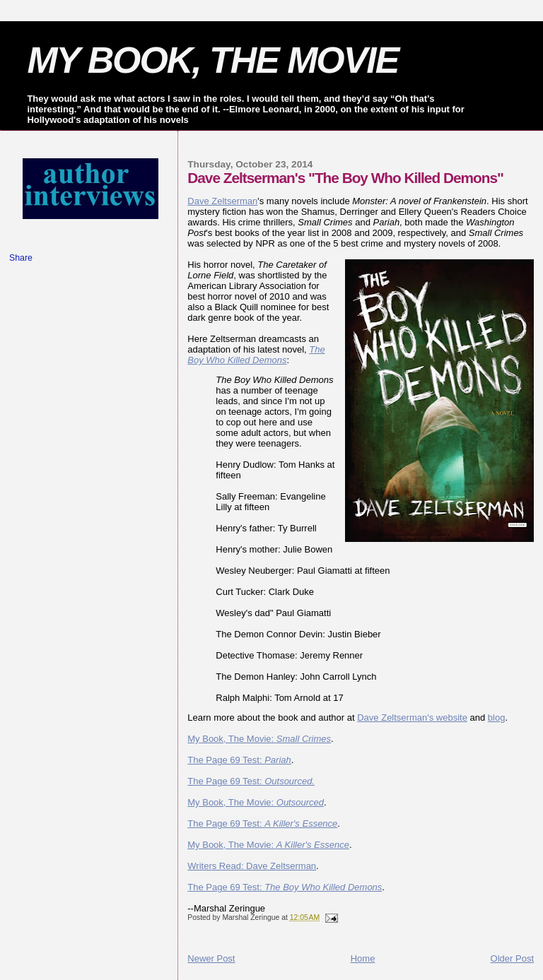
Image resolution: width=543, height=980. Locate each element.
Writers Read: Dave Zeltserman (252, 866)
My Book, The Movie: (259, 739)
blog (497, 718)
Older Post (512, 958)
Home (363, 958)
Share (21, 258)
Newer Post (211, 958)
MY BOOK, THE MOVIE (212, 60)
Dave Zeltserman (222, 201)
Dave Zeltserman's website (412, 718)
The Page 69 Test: (239, 760)
